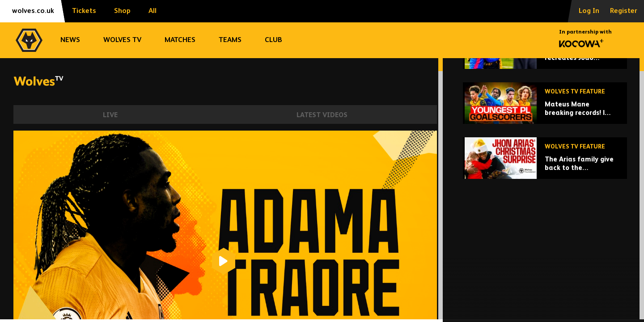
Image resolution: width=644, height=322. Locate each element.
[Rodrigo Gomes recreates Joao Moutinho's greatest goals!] (545, 118)
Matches (180, 40)
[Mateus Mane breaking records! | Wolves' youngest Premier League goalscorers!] (545, 173)
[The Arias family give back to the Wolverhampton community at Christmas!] (545, 228)
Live (110, 115)
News (70, 40)
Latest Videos (322, 115)
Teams (230, 40)
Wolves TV (122, 40)
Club (273, 40)
